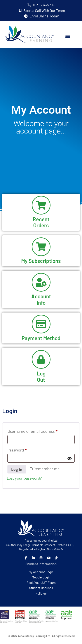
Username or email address (40, 431)
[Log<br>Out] (41, 359)
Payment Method (41, 338)
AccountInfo (41, 299)
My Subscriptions (41, 261)
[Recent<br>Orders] (41, 205)
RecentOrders (41, 222)
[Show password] (70, 458)
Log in (17, 469)
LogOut (41, 377)
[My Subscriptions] (41, 247)
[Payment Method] (41, 324)
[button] (68, 36)
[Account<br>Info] (41, 282)
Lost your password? (24, 478)
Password (25, 450)
